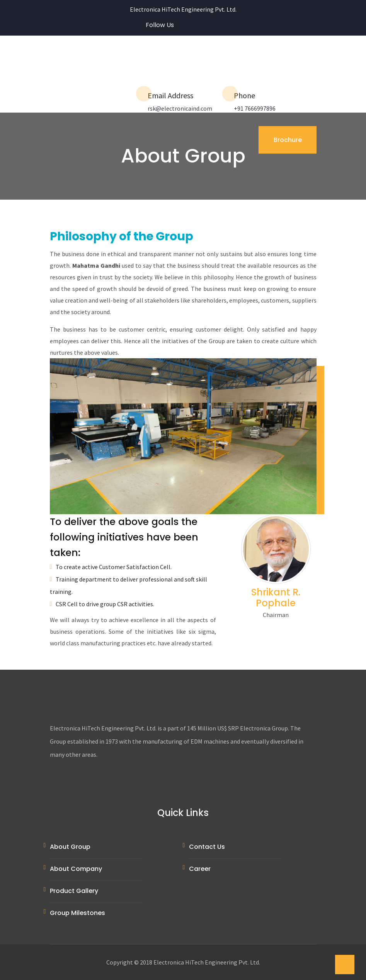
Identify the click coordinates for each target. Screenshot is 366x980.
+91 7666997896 (255, 108)
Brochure (287, 140)
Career (200, 869)
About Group (70, 847)
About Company (76, 869)
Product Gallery (74, 891)
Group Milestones (77, 913)
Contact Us (207, 847)
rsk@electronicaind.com (180, 108)
